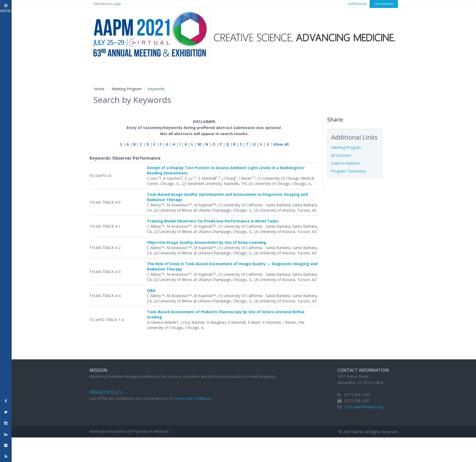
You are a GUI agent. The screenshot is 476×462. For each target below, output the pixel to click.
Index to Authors (345, 163)
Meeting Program (127, 89)
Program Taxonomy (348, 171)
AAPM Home (357, 4)
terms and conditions (193, 398)
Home (99, 89)
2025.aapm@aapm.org (364, 407)
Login (117, 4)
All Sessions (341, 155)
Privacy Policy (106, 392)
